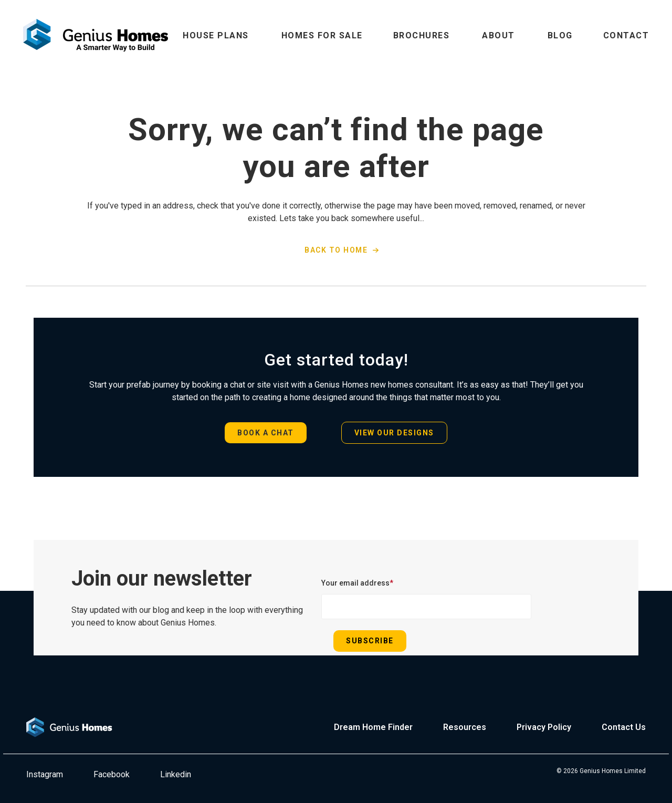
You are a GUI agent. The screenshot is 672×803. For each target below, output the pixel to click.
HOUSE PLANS (216, 35)
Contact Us (624, 727)
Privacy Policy (544, 727)
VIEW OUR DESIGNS (394, 433)
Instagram (45, 774)
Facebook (112, 774)
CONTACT (626, 35)
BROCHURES (422, 35)
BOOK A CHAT (266, 433)
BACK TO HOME (336, 250)
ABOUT (498, 35)
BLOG (560, 35)
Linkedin (176, 774)
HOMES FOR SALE (322, 35)
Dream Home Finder (373, 727)
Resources (465, 727)
